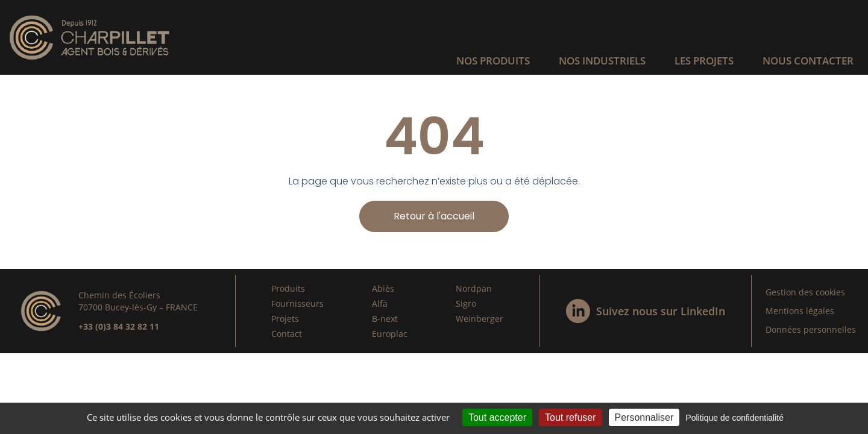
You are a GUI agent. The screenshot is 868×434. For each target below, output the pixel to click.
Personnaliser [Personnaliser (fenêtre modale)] (644, 417)
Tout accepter (497, 417)
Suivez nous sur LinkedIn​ (661, 311)
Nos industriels (602, 61)
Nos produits (493, 61)
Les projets (704, 61)
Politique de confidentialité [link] (734, 418)
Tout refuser (570, 417)
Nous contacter (808, 61)
